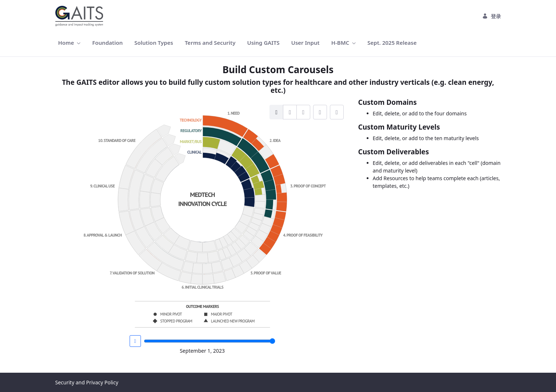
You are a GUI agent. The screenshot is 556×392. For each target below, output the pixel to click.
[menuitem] (70, 43)
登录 (492, 16)
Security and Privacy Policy (87, 382)
